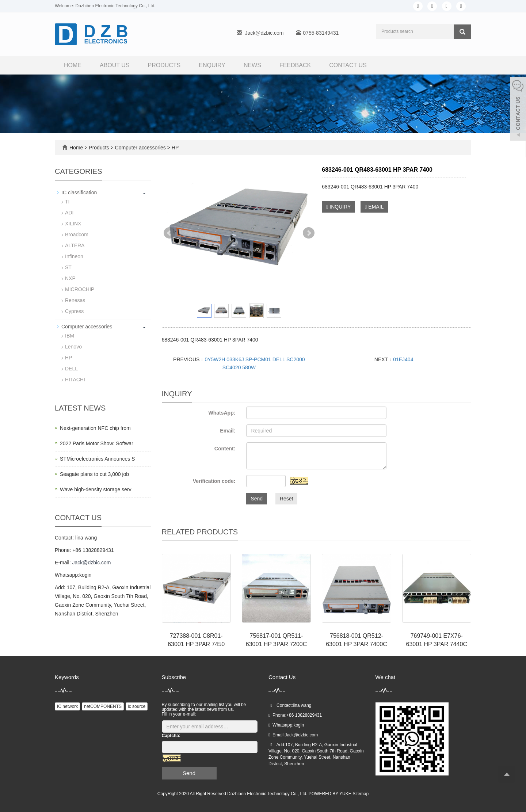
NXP (70, 278)
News (252, 65)
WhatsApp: (222, 413)
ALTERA (75, 245)
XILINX (73, 224)
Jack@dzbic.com (264, 33)
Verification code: (214, 481)
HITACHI (75, 380)
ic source (137, 706)
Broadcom (77, 235)
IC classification (79, 192)
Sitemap (361, 794)
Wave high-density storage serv (96, 489)
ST (68, 267)
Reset (287, 499)
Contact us (348, 65)
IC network (67, 706)
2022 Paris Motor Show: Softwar (97, 443)
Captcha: (171, 736)
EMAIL (374, 207)
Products (164, 65)
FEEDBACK (295, 65)
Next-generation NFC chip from (95, 428)
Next (309, 233)
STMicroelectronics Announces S (97, 459)
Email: (228, 431)
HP (174, 148)
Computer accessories (140, 148)
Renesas (75, 300)
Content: (225, 449)
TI (67, 202)
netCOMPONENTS (103, 706)
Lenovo (73, 347)
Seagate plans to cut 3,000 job (94, 474)
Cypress (74, 311)
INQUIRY (338, 207)
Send (257, 499)
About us (115, 65)
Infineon (74, 256)
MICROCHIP (80, 289)
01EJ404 (403, 359)
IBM (70, 336)
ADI (69, 213)
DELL (71, 369)
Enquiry (212, 65)
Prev (169, 233)
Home (73, 65)
